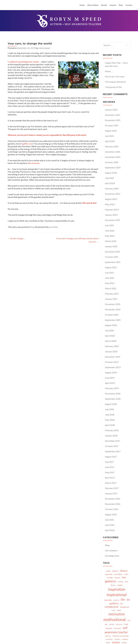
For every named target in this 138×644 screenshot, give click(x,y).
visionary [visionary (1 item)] (117, 639)
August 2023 (111, 199)
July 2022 (109, 225)
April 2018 (110, 425)
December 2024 (113, 152)
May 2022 (110, 236)
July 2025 (109, 136)
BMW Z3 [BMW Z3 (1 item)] (115, 571)
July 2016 (109, 520)
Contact (129, 5)
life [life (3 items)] (123, 599)
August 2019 (111, 372)
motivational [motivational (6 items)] (115, 619)
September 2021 (113, 262)
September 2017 (113, 451)
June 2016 (110, 525)
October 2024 (112, 162)
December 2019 (113, 357)
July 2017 (109, 462)
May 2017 (110, 472)
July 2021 (109, 273)
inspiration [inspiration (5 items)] (117, 589)
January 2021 (111, 299)
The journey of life (113, 87)
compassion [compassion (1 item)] (109, 574)
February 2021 (112, 294)
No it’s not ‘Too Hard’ (115, 76)
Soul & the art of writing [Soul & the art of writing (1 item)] (120, 636)
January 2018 (111, 436)
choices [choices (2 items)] (124, 571)
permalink (53, 227)
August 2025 (111, 131)
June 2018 (110, 415)
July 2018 (109, 409)
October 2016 (112, 509)
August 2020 (111, 325)
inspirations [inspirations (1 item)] (108, 600)
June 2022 (110, 231)
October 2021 (112, 257)
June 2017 (110, 467)
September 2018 (113, 399)
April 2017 (110, 478)
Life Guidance (111, 550)
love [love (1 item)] (122, 604)
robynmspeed (44, 48)
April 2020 (110, 336)
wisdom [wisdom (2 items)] (116, 642)
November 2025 (113, 120)
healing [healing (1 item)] (120, 582)
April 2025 (110, 141)
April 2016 (110, 530)
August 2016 (111, 514)
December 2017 (113, 441)
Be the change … (16, 238)
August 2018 (111, 404)
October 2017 (112, 446)
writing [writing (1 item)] (124, 643)
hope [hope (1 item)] (126, 582)
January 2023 (111, 215)
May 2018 (110, 420)
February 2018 (112, 430)
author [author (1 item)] (108, 571)
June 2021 (110, 278)
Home (82, 5)
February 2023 (112, 210)
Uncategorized (112, 556)
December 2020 (113, 304)
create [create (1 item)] (126, 574)
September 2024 (113, 167)
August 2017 (111, 457)
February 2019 (112, 388)
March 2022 (111, 241)
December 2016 (113, 499)
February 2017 (112, 488)
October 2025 (112, 125)
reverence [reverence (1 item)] (117, 628)
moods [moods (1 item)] (119, 610)
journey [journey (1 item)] (116, 600)
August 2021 (111, 267)
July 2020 (109, 330)
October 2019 (112, 362)
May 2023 (110, 204)
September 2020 (113, 320)
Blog (121, 5)
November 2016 (113, 504)
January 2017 (111, 493)
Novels (104, 5)
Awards (113, 5)
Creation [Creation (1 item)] (110, 578)
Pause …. (109, 71)
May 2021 (110, 283)
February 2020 (112, 346)
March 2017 (111, 483)
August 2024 (111, 173)
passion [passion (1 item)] (112, 624)
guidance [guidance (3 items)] (111, 581)
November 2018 (113, 394)
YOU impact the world (115, 82)
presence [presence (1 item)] (119, 624)
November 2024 (113, 157)
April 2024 (110, 183)
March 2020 (111, 341)
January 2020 (111, 351)
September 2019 (113, 367)
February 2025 (112, 146)
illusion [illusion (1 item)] (113, 585)
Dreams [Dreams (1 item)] (117, 578)
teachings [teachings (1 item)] (109, 639)
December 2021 (113, 252)
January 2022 (111, 246)
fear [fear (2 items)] (124, 577)
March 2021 (111, 288)
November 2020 (113, 309)
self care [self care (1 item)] (108, 636)
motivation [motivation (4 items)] (117, 614)
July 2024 (109, 178)
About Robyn (93, 5)
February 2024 (112, 188)
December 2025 (113, 115)
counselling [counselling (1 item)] (118, 574)
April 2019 (110, 383)
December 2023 (113, 194)
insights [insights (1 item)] (120, 585)
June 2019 (110, 378)
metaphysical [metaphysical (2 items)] (112, 607)
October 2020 (112, 315)
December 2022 (113, 220)
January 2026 (111, 110)
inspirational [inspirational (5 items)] (117, 595)
